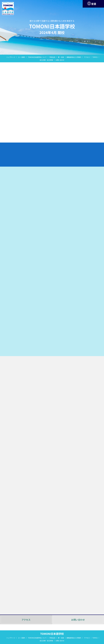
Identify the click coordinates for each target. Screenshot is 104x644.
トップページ (11, 57)
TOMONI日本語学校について (37, 57)
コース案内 (21, 57)
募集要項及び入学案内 (74, 57)
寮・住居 (61, 57)
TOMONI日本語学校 (52, 634)
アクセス (87, 57)
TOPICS (95, 57)
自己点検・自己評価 (46, 60)
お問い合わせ (60, 60)
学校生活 (52, 57)
